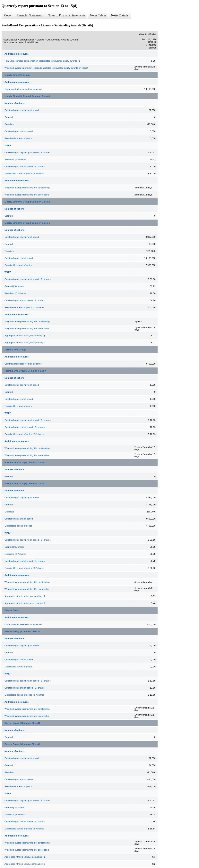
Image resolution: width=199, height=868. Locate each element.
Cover (8, 15)
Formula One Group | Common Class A (25, 371)
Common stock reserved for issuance (23, 89)
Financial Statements (30, 15)
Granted (9, 117)
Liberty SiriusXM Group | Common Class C (27, 223)
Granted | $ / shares (14, 286)
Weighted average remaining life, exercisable (27, 195)
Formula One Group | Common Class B (25, 462)
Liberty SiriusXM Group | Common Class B (27, 202)
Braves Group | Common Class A (22, 631)
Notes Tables (98, 15)
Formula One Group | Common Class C (25, 484)
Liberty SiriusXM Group (17, 75)
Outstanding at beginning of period (22, 110)
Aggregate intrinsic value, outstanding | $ (25, 336)
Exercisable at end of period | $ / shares (24, 174)
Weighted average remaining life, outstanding (27, 188)
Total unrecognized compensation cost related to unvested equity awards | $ (42, 61)
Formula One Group (15, 350)
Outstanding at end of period (19, 131)
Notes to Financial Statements (66, 15)
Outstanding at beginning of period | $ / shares (28, 152)
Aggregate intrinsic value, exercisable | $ (25, 343)
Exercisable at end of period (18, 138)
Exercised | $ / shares (15, 159)
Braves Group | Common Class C (22, 744)
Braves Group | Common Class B (22, 723)
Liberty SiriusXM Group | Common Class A (27, 96)
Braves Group (12, 610)
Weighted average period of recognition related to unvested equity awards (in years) (46, 68)
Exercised (9, 124)
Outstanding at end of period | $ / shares (25, 167)
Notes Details (120, 15)
